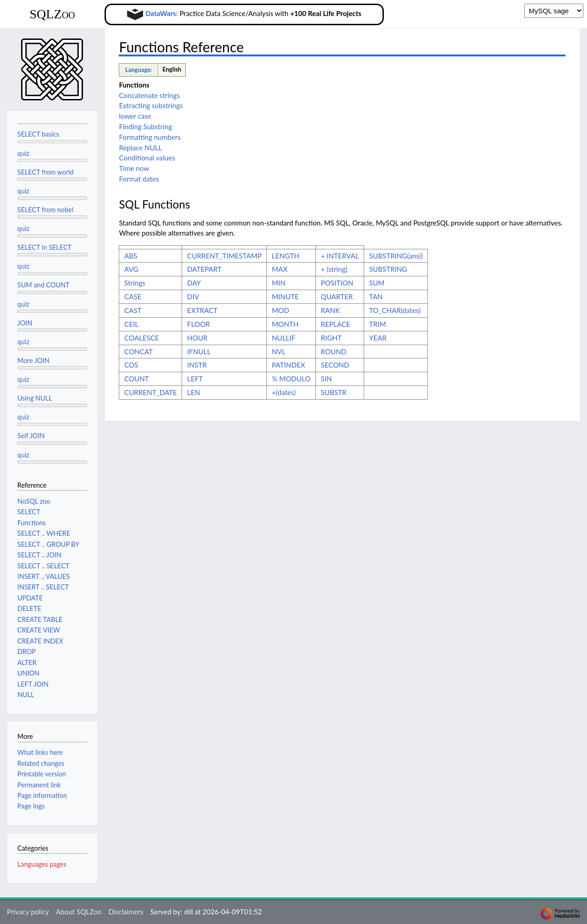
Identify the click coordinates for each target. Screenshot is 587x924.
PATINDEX (289, 365)
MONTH (285, 324)
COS (131, 365)
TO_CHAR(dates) (395, 310)
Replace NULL (140, 148)
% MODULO (291, 379)
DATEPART (204, 269)
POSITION (337, 283)
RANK (330, 310)
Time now (134, 168)
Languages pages (42, 864)
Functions (134, 85)
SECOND (335, 365)
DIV (193, 297)
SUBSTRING (388, 269)
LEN (194, 392)
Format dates (139, 179)
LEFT (195, 379)
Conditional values (147, 158)
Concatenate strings (149, 95)
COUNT (137, 379)
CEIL (131, 324)
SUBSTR (334, 392)
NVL (279, 352)
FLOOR (199, 324)
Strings (135, 283)
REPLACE (336, 324)
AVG (131, 269)
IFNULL (199, 352)
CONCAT (138, 352)
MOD (281, 310)
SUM (377, 283)
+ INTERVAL (340, 256)
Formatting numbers (150, 137)
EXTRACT (202, 310)
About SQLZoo (79, 912)
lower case (135, 116)
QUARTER (337, 297)
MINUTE (285, 297)
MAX (280, 269)
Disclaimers (126, 912)
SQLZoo (52, 14)
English (172, 69)
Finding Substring (145, 126)
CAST (133, 310)
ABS (131, 256)
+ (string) (334, 269)
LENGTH (286, 256)
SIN (327, 379)
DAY (194, 283)
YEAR (378, 338)
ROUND (334, 352)
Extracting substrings (151, 105)
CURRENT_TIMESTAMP (224, 256)
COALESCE (142, 338)
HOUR (197, 338)
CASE (133, 297)
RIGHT (331, 338)
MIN (279, 283)
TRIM (378, 324)
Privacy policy (28, 912)
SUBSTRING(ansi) (396, 256)
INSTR (197, 365)
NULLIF (284, 338)
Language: (138, 70)
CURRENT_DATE (151, 392)
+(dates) (284, 392)
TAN (376, 297)
